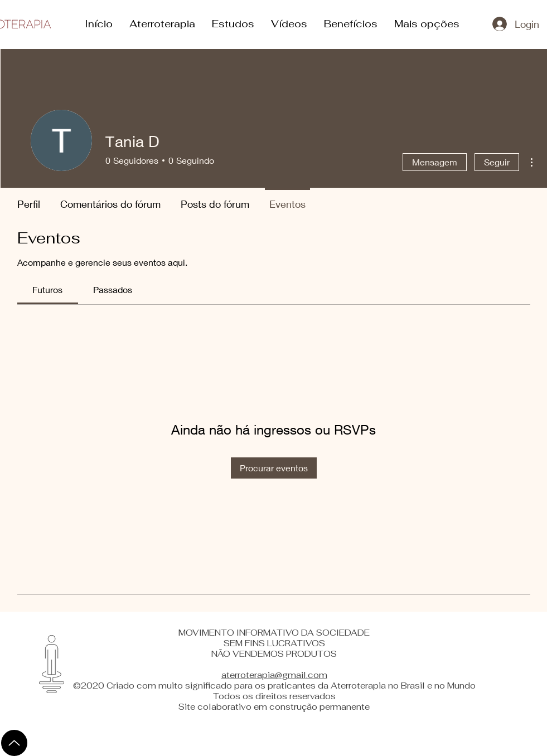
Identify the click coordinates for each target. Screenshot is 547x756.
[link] (47, 289)
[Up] (14, 743)
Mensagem (435, 162)
